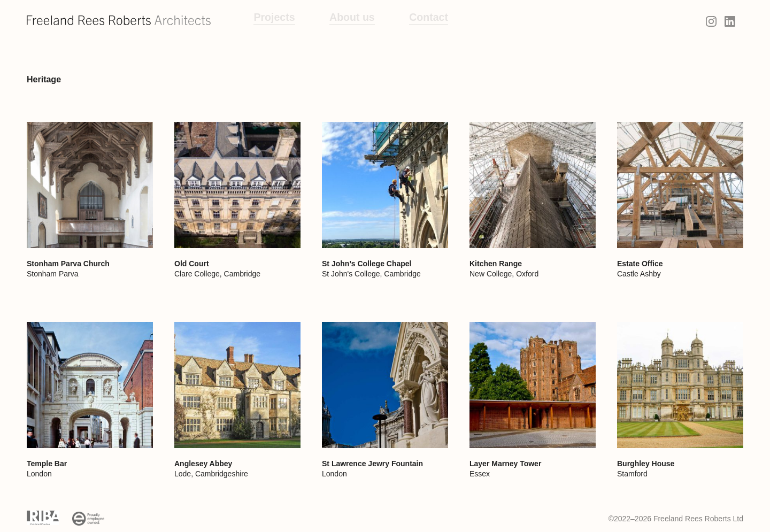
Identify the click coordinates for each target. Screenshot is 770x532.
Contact (410, 21)
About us (340, 21)
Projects (270, 21)
